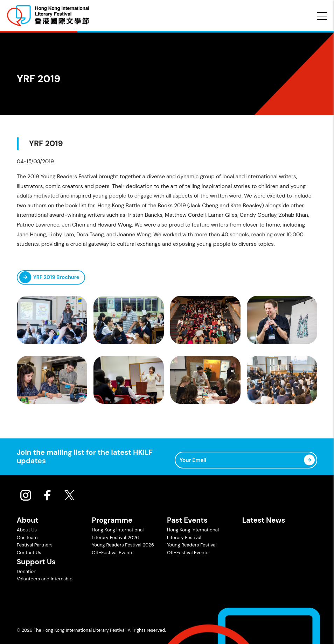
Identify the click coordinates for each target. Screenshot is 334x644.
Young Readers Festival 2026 (123, 545)
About (28, 520)
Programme (112, 520)
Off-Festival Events (113, 553)
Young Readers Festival (192, 545)
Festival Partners (35, 545)
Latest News (264, 520)
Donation (27, 571)
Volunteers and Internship (45, 579)
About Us (27, 530)
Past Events (187, 520)
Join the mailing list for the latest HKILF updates (85, 457)
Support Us (36, 562)
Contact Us (29, 553)
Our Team (27, 538)
